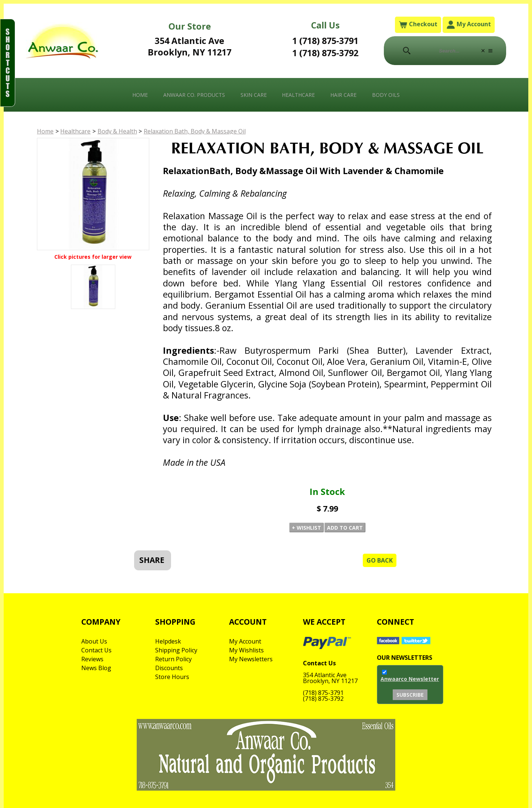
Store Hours (172, 677)
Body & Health (117, 131)
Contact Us (96, 650)
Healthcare (298, 95)
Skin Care (254, 95)
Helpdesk (168, 641)
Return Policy (173, 659)
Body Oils (386, 95)
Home (140, 95)
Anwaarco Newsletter (410, 679)
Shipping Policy (176, 650)
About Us (94, 641)
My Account (469, 25)
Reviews (92, 659)
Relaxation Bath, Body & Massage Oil (195, 131)
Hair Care (343, 95)
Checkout (418, 25)
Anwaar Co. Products (194, 95)
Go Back (380, 560)
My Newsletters (251, 659)
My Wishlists (246, 650)
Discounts (169, 668)
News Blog (96, 668)
